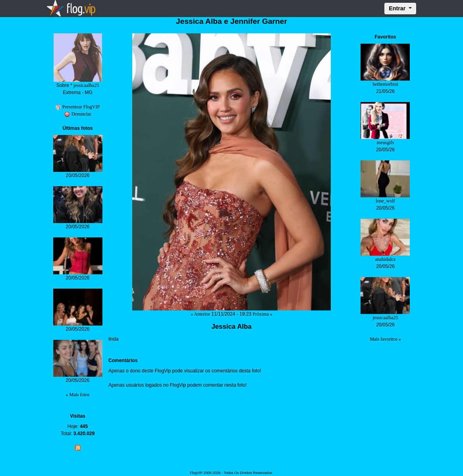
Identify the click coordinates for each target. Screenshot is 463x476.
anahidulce (385, 259)
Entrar (398, 8)
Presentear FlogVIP (78, 107)
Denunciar (78, 114)
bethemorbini (385, 84)
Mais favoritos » (385, 339)
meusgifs (385, 143)
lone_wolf (385, 201)
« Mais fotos (78, 395)
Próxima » (262, 314)
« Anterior (200, 314)
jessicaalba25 (86, 85)
